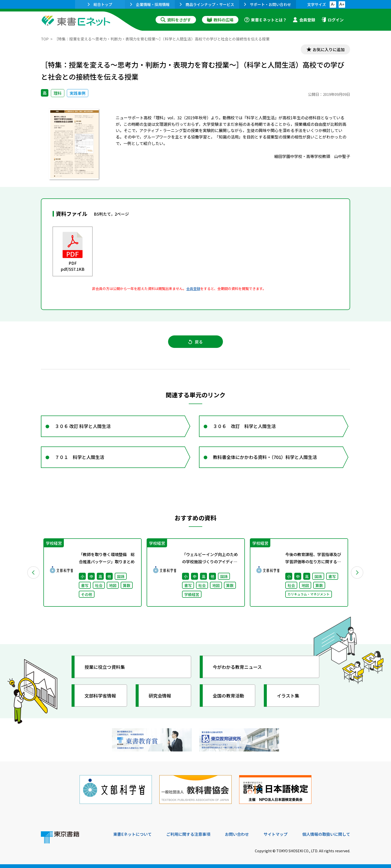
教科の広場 (220, 20)
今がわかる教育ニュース (237, 667)
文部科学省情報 (100, 696)
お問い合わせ (237, 834)
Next (357, 573)
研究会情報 (160, 696)
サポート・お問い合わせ (268, 4)
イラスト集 (288, 696)
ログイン (332, 20)
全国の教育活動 (228, 696)
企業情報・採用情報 (150, 4)
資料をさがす (176, 20)
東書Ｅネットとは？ (266, 20)
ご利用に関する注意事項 (188, 834)
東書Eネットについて (132, 834)
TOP (45, 39)
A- (333, 4)
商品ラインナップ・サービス (207, 4)
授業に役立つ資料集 (105, 667)
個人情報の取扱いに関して (326, 834)
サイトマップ (276, 834)
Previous (34, 573)
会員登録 (304, 20)
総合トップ (100, 4)
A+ (342, 4)
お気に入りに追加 (329, 49)
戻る (195, 342)
